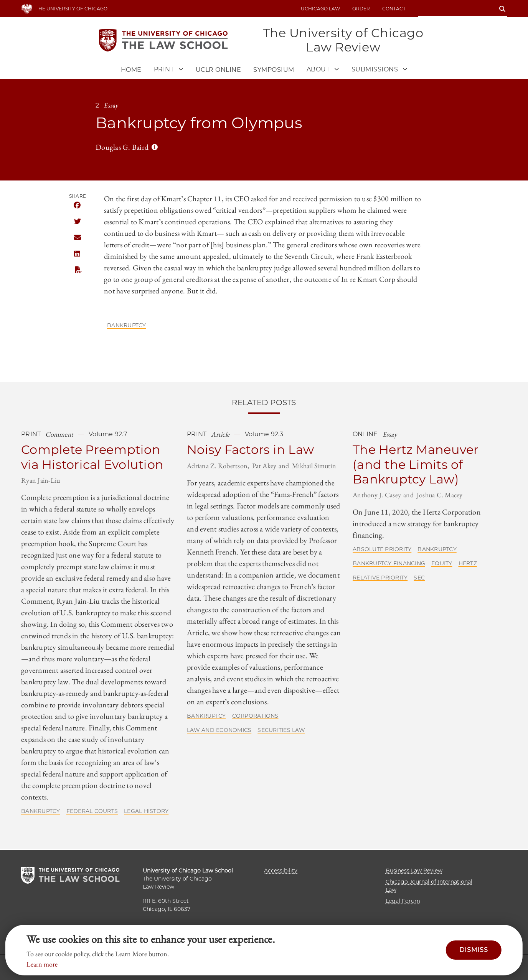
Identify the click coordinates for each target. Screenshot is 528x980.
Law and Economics (219, 731)
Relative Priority (380, 579)
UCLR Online (219, 71)
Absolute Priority (382, 550)
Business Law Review (414, 871)
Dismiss (474, 950)
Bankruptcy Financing (389, 564)
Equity (442, 564)
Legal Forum (403, 901)
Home (131, 71)
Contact (394, 9)
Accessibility (281, 871)
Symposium (274, 71)
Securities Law (281, 731)
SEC (419, 579)
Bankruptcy (127, 326)
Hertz (468, 564)
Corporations (255, 717)
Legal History (146, 812)
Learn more (42, 964)
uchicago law (320, 9)
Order (361, 9)
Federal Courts (92, 812)
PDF (77, 271)
